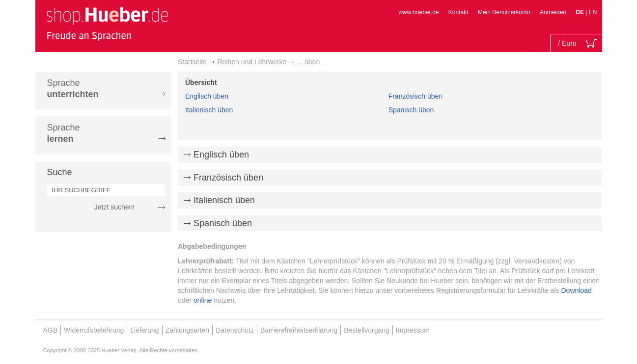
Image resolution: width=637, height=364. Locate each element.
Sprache (73, 89)
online (203, 300)
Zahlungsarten (188, 330)
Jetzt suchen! (115, 207)
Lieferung (144, 330)
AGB (51, 330)
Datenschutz (235, 330)
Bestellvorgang (367, 330)
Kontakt (458, 12)
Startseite (192, 62)
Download (577, 290)
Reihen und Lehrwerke (252, 62)
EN (593, 12)
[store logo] (107, 24)
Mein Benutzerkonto (504, 12)
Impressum (413, 330)
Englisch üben (207, 96)
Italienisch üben (209, 110)
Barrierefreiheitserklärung (299, 330)
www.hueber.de (418, 12)
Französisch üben (416, 96)
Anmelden (553, 12)
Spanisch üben (411, 110)
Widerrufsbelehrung (94, 330)
